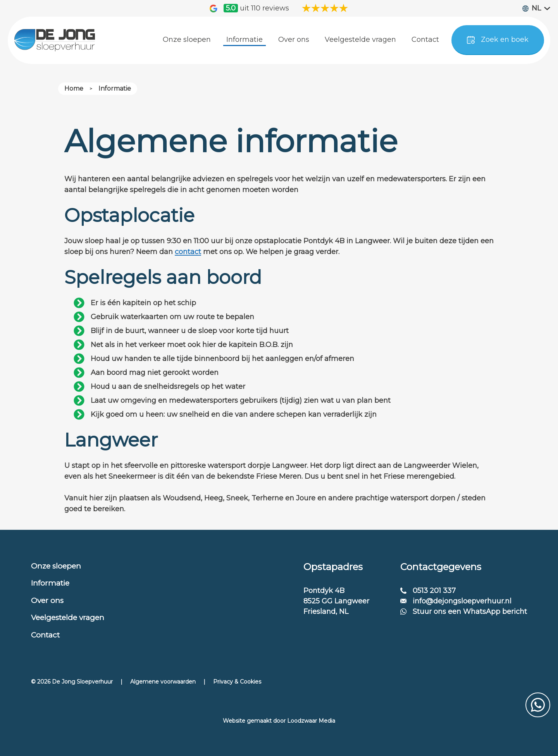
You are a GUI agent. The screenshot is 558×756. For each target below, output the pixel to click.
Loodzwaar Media (311, 721)
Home (74, 88)
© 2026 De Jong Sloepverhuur (72, 682)
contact (188, 252)
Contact (45, 635)
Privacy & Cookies (237, 682)
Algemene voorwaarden (163, 682)
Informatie (115, 88)
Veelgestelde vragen (68, 618)
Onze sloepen (56, 566)
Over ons (47, 601)
